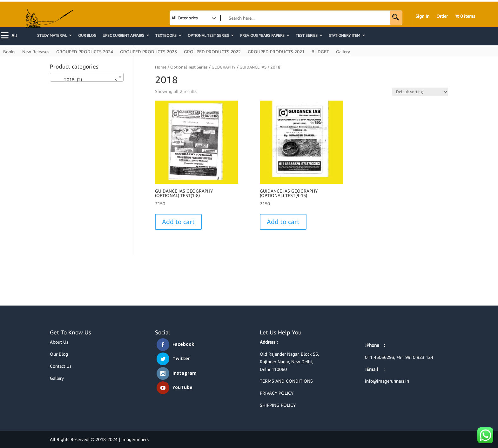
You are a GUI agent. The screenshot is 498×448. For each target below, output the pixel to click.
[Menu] (9, 35)
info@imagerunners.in (387, 381)
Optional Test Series (189, 67)
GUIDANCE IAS (253, 67)
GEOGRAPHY (224, 67)
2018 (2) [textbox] (85, 80)
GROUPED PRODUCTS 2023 (148, 52)
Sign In (422, 16)
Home (161, 67)
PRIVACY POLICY (277, 393)
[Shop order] (420, 92)
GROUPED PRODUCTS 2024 (85, 52)
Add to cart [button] (178, 222)
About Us (59, 342)
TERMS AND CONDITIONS (286, 381)
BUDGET (320, 52)
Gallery (343, 52)
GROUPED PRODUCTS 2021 (276, 52)
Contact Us (61, 366)
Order (442, 16)
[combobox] (87, 77)
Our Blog (59, 354)
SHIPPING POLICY (278, 405)
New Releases (36, 52)
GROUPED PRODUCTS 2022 (212, 52)
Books (9, 52)
